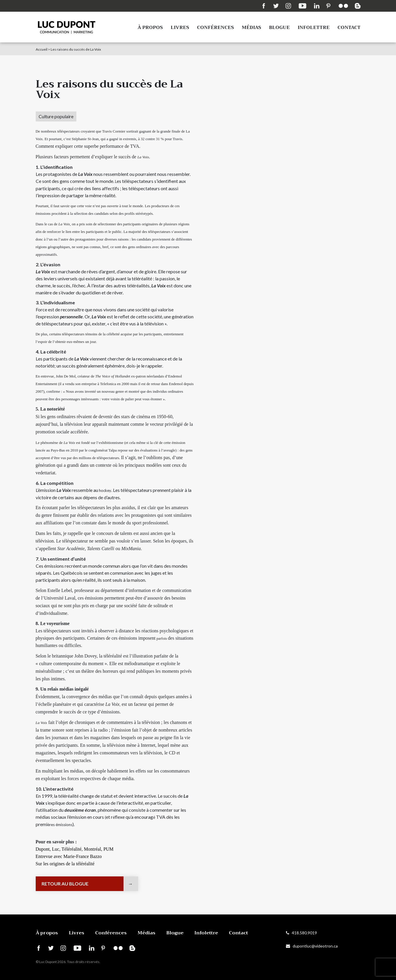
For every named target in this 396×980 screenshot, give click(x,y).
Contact (349, 28)
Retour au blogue (65, 884)
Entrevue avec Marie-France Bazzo (69, 856)
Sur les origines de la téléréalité (65, 864)
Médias (251, 28)
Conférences (215, 28)
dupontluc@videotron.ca (312, 946)
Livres (180, 28)
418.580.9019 (301, 933)
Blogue (279, 28)
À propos (150, 28)
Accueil (42, 49)
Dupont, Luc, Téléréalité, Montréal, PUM (75, 849)
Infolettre (314, 28)
